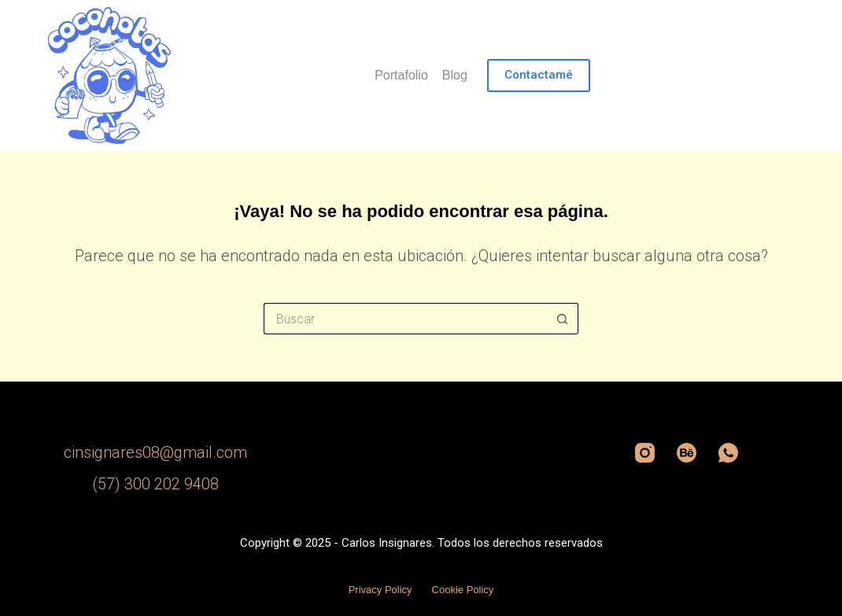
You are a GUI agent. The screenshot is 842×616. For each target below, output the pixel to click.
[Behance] (687, 453)
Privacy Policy (380, 590)
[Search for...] (405, 319)
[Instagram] (645, 453)
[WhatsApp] (728, 453)
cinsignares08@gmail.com (155, 452)
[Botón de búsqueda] (563, 319)
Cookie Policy (463, 590)
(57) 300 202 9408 (155, 484)
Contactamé (539, 75)
